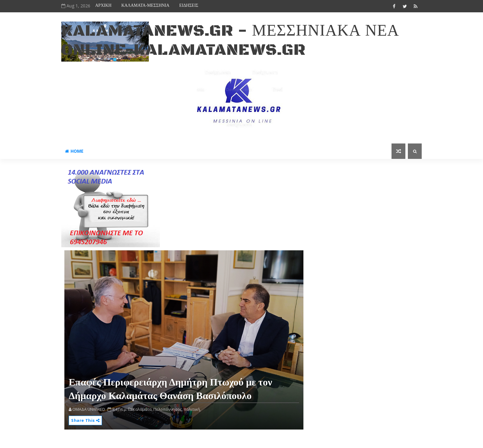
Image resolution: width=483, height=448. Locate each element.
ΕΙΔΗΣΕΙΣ (189, 5)
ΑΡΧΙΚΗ (103, 5)
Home (74, 151)
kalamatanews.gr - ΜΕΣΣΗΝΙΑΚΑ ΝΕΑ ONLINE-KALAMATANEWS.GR (230, 40)
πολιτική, (192, 409)
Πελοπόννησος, (168, 409)
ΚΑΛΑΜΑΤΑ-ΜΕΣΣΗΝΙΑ (145, 5)
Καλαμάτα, (143, 409)
